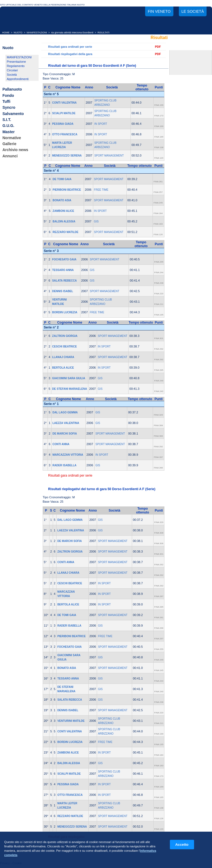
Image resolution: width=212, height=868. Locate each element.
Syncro (9, 108)
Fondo (8, 95)
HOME (6, 33)
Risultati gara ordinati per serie (70, 47)
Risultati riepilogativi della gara (70, 54)
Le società (193, 11)
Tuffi (6, 101)
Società (12, 75)
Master (9, 132)
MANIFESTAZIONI (37, 33)
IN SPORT (101, 124)
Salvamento (13, 114)
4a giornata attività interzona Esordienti (72, 33)
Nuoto (8, 48)
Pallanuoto (12, 90)
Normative (12, 138)
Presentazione (16, 62)
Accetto (182, 845)
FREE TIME (101, 190)
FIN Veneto (159, 11)
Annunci (10, 156)
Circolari (12, 70)
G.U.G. (8, 126)
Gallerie (9, 144)
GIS (96, 221)
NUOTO (18, 33)
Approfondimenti (18, 79)
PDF (158, 47)
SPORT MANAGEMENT (109, 156)
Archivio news (15, 150)
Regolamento (16, 66)
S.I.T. (7, 120)
